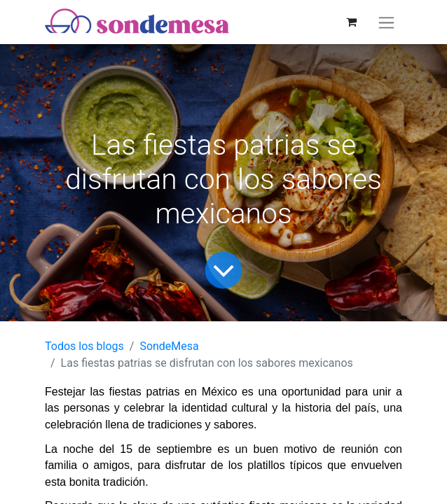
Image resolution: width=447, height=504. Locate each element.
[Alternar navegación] (386, 22)
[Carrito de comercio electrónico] (351, 22)
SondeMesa (169, 346)
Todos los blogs (84, 346)
